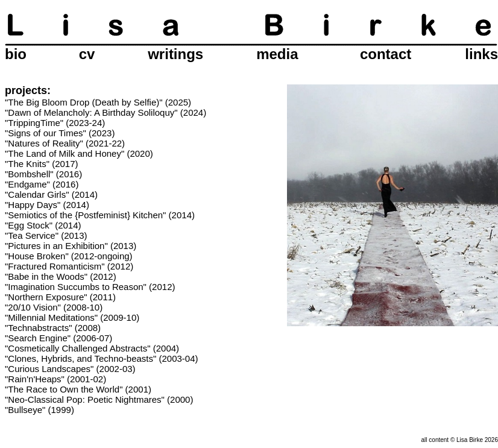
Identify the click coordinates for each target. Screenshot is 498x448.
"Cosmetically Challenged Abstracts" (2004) (92, 348)
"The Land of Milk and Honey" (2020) (79, 153)
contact (386, 54)
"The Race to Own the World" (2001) (78, 389)
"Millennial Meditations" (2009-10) (72, 317)
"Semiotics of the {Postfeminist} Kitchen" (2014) (100, 215)
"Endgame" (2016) (42, 184)
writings (175, 54)
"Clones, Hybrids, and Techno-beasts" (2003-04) (102, 358)
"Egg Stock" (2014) (43, 225)
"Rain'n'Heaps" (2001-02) (55, 379)
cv (87, 54)
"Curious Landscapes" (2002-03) (70, 369)
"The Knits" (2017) (42, 164)
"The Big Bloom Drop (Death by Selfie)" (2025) (98, 102)
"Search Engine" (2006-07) (58, 338)
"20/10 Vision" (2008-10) (54, 307)
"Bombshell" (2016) (43, 174)
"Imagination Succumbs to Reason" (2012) (90, 287)
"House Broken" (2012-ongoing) (69, 256)
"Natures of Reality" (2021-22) (65, 143)
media (277, 54)
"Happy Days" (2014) (47, 205)
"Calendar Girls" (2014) (51, 194)
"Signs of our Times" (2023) (60, 133)
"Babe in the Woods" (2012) (61, 276)
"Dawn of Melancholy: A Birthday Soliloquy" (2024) (106, 112)
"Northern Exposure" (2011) (60, 297)
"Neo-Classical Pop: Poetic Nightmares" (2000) (99, 399)
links (481, 54)
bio (16, 54)
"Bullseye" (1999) (39, 410)
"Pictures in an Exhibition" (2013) (71, 246)
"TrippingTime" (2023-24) (55, 123)
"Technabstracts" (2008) (53, 328)
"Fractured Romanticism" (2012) (69, 266)
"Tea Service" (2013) (46, 235)
